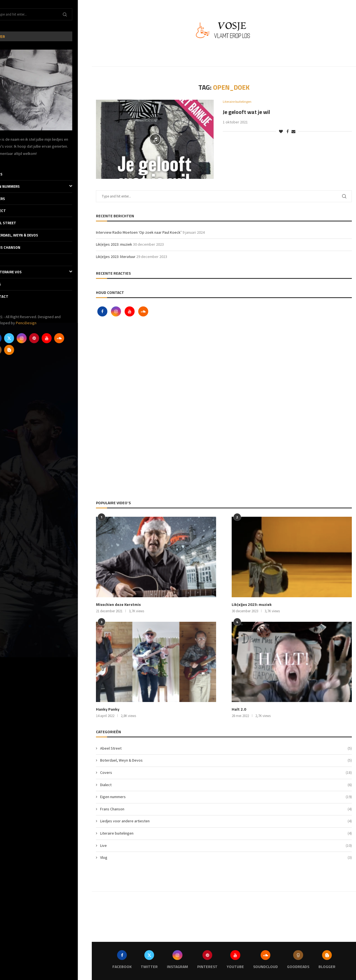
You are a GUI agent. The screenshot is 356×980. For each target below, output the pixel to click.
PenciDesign (40, 323)
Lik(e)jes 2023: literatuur (116, 257)
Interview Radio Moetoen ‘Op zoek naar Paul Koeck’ (139, 232)
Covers (12, 199)
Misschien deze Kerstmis (118, 604)
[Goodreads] (11, 350)
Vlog (10, 284)
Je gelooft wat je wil (246, 112)
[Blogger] (23, 350)
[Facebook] (11, 338)
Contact (14, 296)
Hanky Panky (107, 709)
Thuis (11, 174)
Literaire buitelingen (226, 833)
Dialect (13, 211)
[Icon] (155, 139)
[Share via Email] (293, 131)
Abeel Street (18, 223)
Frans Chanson (20, 247)
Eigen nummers (46, 187)
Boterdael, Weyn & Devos (29, 235)
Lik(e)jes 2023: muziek (114, 244)
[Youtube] (61, 338)
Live (9, 260)
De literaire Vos (46, 272)
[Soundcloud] (73, 338)
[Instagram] (36, 338)
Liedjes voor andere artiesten (226, 821)
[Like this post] (281, 131)
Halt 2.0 (239, 709)
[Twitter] (23, 338)
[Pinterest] (48, 338)
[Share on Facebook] (288, 131)
